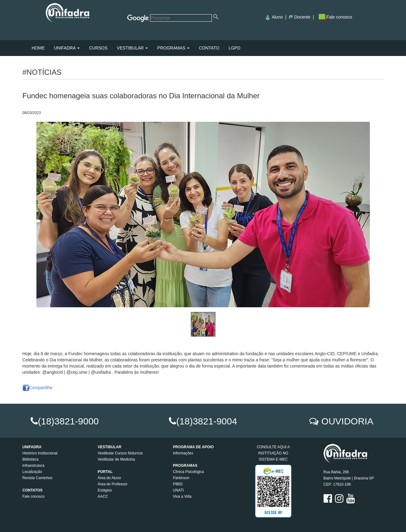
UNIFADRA (67, 48)
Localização (32, 472)
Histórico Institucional (40, 453)
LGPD (234, 48)
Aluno (277, 17)
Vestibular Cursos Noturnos (120, 453)
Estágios (105, 490)
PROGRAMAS (173, 48)
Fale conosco (335, 17)
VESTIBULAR (132, 48)
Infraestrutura (33, 466)
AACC (103, 496)
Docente (302, 17)
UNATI (178, 490)
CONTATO (209, 48)
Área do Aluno (109, 478)
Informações (183, 453)
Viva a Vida (182, 496)
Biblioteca (31, 459)
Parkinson (181, 478)
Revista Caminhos (38, 478)
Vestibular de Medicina (116, 459)
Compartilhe (38, 388)
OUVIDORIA (347, 421)
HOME (38, 48)
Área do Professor (113, 484)
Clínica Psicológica (188, 472)
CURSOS (98, 48)
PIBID (178, 484)
